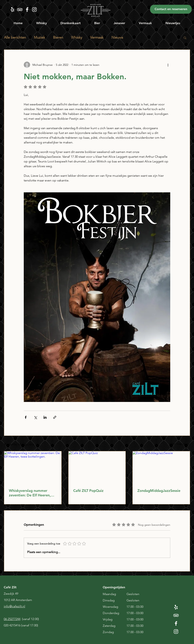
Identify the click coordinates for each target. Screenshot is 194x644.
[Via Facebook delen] (26, 417)
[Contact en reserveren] (171, 9)
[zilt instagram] (34, 10)
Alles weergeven (180, 444)
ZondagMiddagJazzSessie (159, 491)
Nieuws (117, 37)
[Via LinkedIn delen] (45, 417)
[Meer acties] (168, 65)
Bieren (58, 37)
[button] (42, 23)
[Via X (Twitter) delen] (35, 417)
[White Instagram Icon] (176, 632)
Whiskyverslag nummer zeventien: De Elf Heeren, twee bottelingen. (30, 493)
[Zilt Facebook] (27, 10)
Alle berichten (15, 37)
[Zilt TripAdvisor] (20, 10)
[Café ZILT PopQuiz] (97, 467)
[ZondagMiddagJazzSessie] (161, 467)
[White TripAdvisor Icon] (176, 615)
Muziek (39, 37)
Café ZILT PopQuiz (88, 491)
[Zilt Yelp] (12, 10)
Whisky (77, 37)
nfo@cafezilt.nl (15, 606)
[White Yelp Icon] (176, 607)
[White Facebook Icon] (176, 623)
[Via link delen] (55, 417)
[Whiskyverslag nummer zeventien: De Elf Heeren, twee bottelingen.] (33, 467)
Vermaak (97, 37)
